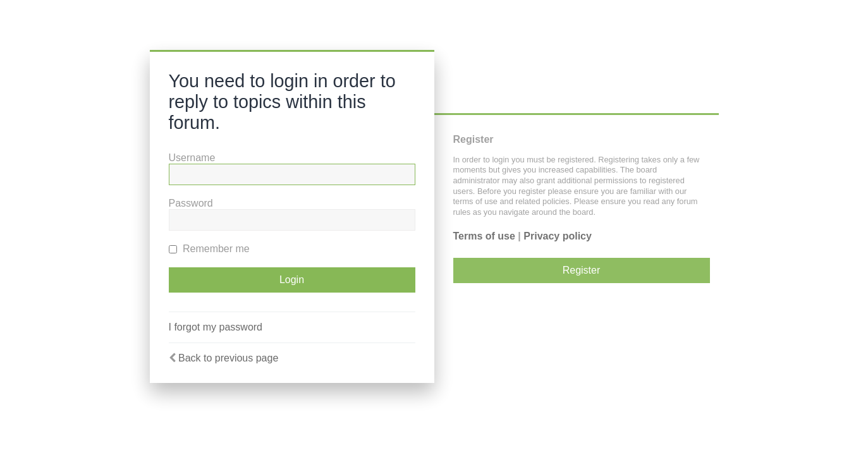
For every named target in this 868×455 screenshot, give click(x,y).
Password (191, 203)
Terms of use (484, 236)
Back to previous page (228, 358)
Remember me (209, 249)
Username (192, 158)
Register (582, 270)
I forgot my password (216, 327)
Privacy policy (558, 236)
